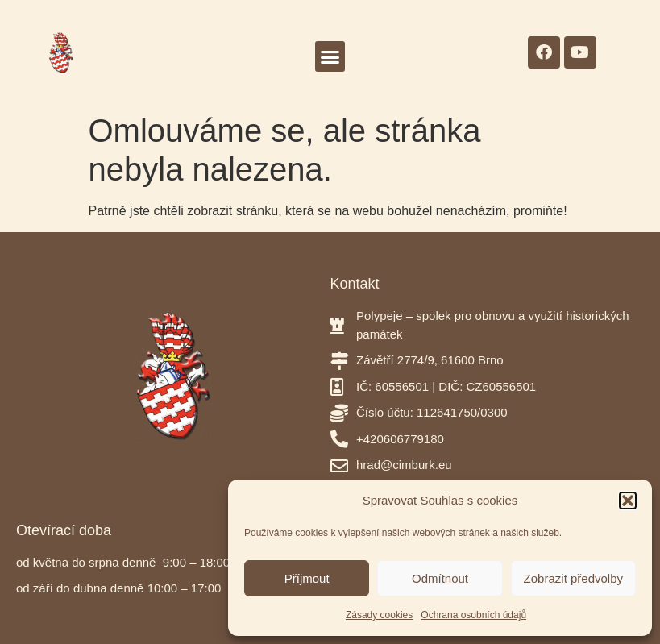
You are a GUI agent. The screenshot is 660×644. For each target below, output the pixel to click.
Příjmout (307, 578)
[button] (628, 501)
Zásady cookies (379, 615)
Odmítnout (440, 578)
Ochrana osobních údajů (473, 615)
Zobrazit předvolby (573, 578)
